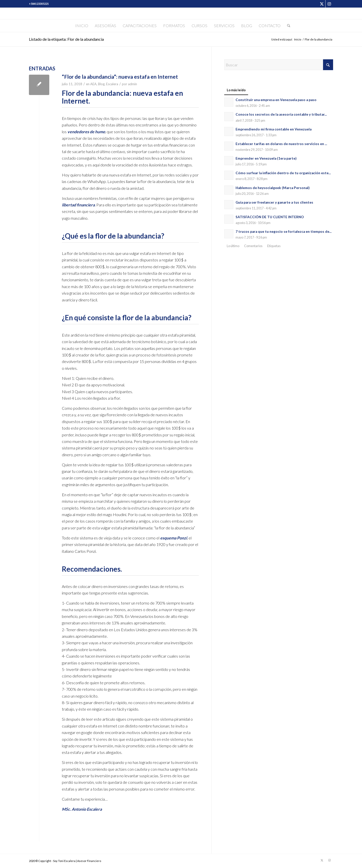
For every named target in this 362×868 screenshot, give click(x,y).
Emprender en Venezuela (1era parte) (266, 158)
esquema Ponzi (174, 538)
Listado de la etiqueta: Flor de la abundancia (66, 39)
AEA (93, 84)
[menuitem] (82, 26)
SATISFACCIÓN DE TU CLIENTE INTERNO (270, 217)
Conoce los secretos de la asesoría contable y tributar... (281, 114)
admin (132, 84)
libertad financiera (78, 205)
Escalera (112, 84)
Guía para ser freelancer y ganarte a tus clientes (274, 202)
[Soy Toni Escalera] (181, 13)
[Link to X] (322, 4)
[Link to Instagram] (329, 4)
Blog (101, 84)
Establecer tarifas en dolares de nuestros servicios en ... (281, 144)
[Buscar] (287, 26)
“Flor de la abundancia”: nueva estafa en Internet (120, 77)
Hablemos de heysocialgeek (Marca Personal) (273, 188)
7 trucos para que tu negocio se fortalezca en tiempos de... (284, 232)
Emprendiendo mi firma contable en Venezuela (274, 129)
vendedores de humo (86, 132)
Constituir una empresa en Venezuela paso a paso (276, 100)
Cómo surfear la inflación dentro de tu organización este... (283, 173)
